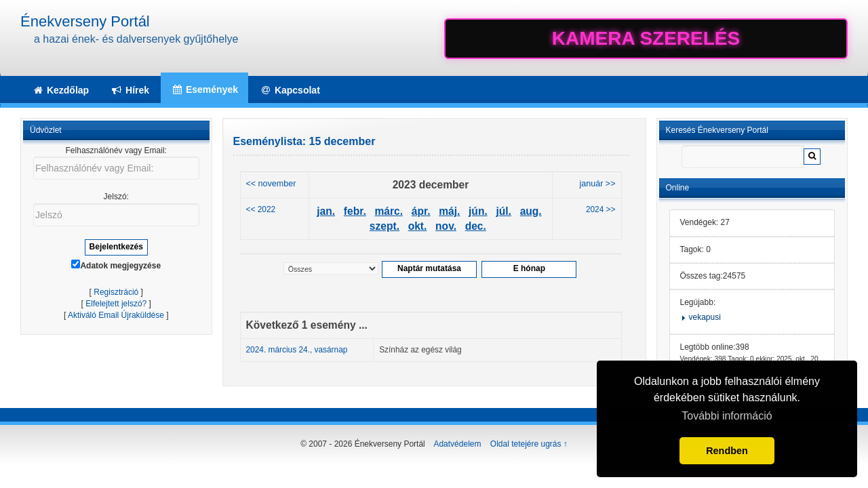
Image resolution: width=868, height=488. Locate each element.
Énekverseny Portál (85, 21)
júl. (504, 211)
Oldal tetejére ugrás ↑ (529, 444)
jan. (326, 211)
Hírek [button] (130, 90)
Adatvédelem (457, 444)
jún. (478, 211)
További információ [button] (727, 416)
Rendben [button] (727, 451)
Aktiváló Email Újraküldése (116, 315)
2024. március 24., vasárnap (297, 350)
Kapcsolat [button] (290, 90)
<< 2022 (261, 209)
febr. (355, 211)
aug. (531, 211)
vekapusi (705, 317)
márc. (389, 211)
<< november (271, 184)
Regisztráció (116, 292)
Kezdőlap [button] (60, 90)
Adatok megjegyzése (116, 265)
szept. (384, 226)
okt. (418, 226)
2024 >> (601, 209)
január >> (598, 184)
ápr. (421, 211)
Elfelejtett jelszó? (116, 304)
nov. (446, 226)
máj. (449, 211)
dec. (476, 226)
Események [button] (204, 89)
